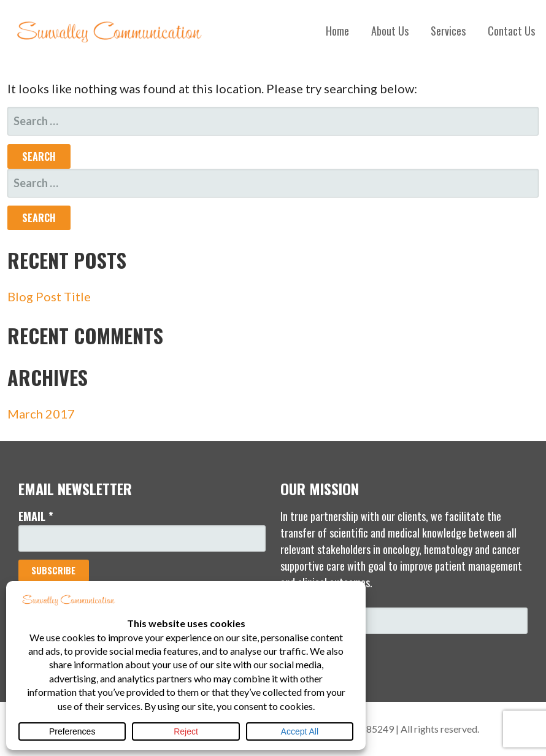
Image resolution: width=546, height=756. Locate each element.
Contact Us (511, 31)
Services (448, 31)
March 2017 (41, 414)
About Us (390, 31)
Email (36, 516)
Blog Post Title (49, 296)
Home (337, 31)
